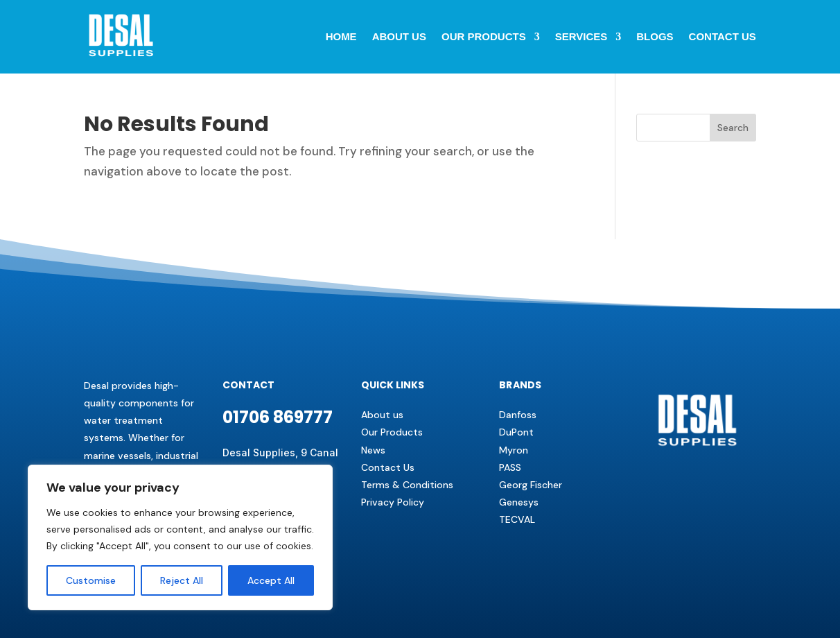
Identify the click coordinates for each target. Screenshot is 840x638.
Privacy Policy (393, 502)
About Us (399, 36)
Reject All (182, 580)
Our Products (484, 36)
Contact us (723, 36)
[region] (180, 537)
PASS (510, 467)
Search (733, 128)
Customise (91, 580)
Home (341, 36)
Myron (514, 450)
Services (581, 36)
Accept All (271, 580)
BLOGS (655, 36)
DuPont (516, 432)
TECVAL (517, 519)
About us (382, 415)
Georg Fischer (531, 485)
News (373, 450)
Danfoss (518, 415)
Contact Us (388, 467)
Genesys (519, 502)
